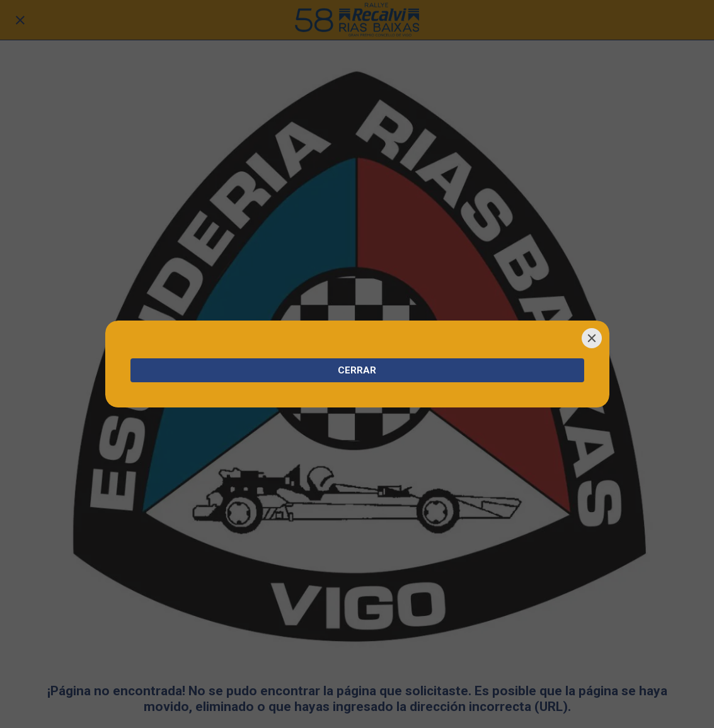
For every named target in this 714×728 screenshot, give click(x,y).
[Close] (592, 338)
